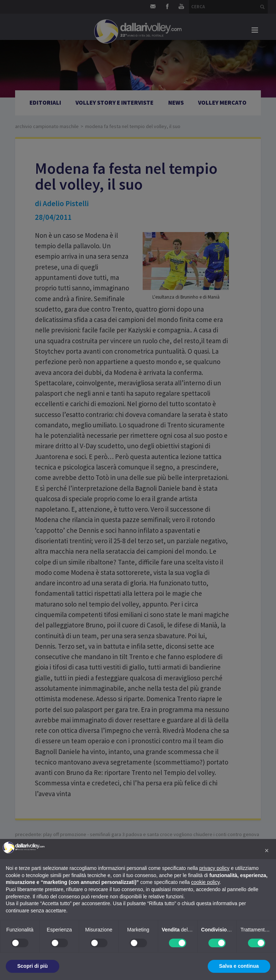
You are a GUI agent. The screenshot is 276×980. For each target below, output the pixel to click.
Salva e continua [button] (239, 966)
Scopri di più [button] (33, 966)
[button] (267, 850)
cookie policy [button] (205, 882)
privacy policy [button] (215, 868)
